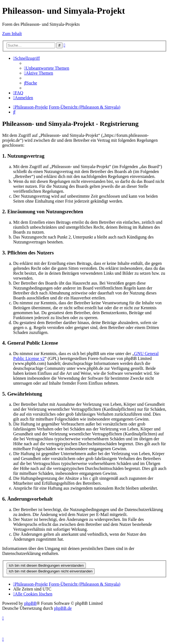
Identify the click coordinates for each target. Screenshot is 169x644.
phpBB (30, 603)
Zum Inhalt (12, 34)
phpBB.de (63, 608)
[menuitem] (47, 68)
